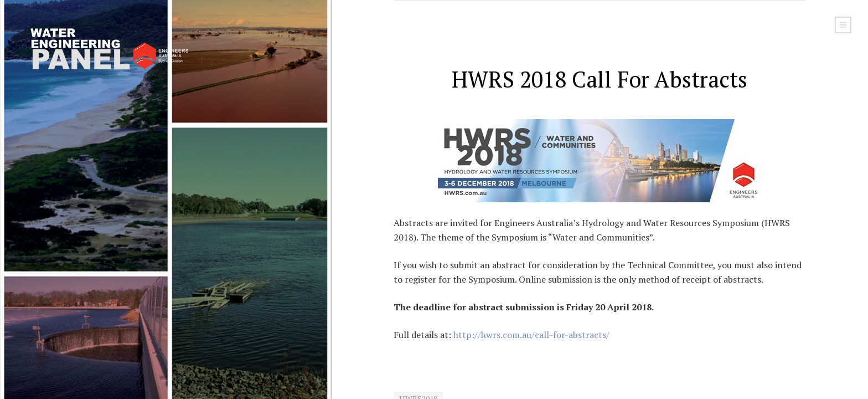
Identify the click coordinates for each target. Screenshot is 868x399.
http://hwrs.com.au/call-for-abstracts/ (531, 335)
